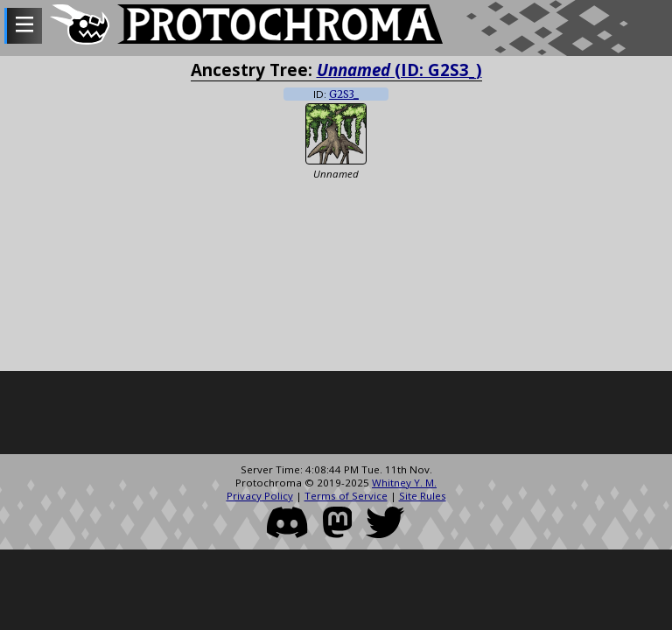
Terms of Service (346, 496)
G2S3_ (344, 94)
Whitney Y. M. (404, 483)
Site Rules (423, 496)
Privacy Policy (260, 496)
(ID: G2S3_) (399, 70)
